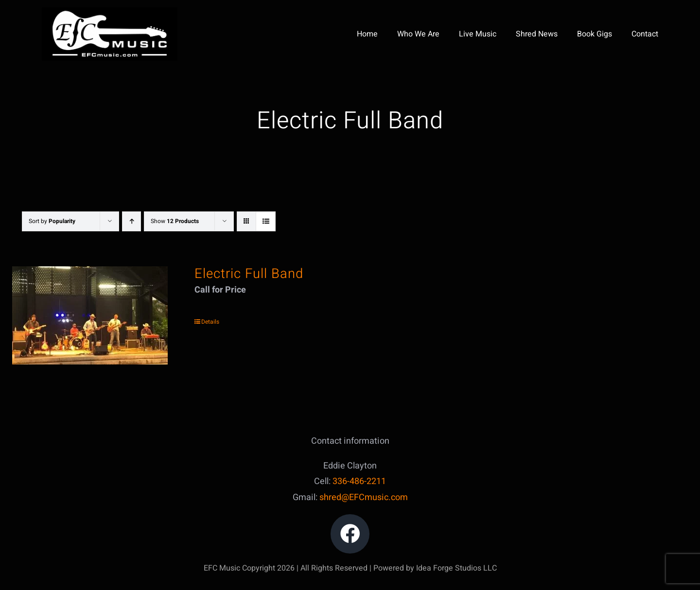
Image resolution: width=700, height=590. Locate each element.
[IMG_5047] (110, 11)
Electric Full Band (249, 274)
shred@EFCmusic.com (364, 497)
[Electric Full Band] (90, 315)
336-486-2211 (359, 481)
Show (175, 221)
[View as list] (266, 221)
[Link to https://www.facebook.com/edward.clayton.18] (350, 534)
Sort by (52, 221)
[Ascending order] (131, 221)
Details (210, 322)
